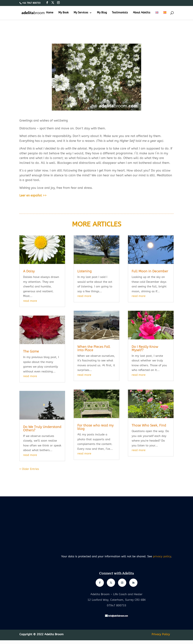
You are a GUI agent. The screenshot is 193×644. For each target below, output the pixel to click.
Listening (85, 271)
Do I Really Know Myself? (145, 348)
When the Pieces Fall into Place (94, 348)
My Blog (102, 13)
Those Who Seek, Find (149, 425)
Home (50, 13)
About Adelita (142, 13)
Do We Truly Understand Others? (42, 429)
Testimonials (120, 13)
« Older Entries (29, 469)
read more (30, 301)
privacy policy (162, 556)
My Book (63, 13)
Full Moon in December (150, 271)
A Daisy (29, 271)
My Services (81, 13)
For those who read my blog (95, 427)
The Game (31, 351)
